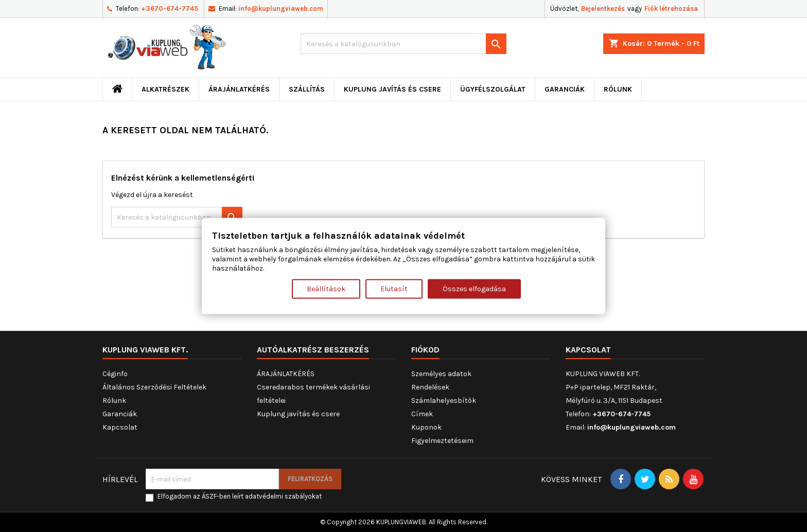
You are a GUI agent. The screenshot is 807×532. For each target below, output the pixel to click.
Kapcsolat (120, 427)
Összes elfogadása (474, 288)
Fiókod (425, 350)
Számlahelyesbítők (444, 401)
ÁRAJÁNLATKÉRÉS (239, 89)
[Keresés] (403, 44)
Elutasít (394, 288)
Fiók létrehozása (671, 8)
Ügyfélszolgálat (493, 89)
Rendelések (430, 387)
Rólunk (618, 89)
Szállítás (307, 89)
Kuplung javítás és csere (392, 89)
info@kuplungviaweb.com (281, 8)
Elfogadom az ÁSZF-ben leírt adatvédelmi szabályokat (240, 496)
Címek (422, 414)
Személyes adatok (441, 374)
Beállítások (326, 288)
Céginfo (115, 374)
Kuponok (426, 427)
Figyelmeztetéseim (442, 441)
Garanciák (565, 89)
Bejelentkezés (603, 8)
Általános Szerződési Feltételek (154, 387)
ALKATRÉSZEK (165, 89)
